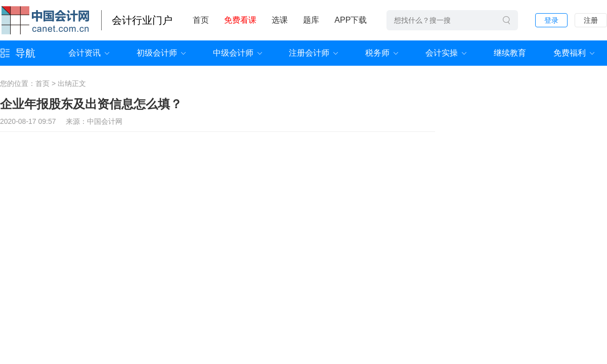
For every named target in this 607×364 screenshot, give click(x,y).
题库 (311, 20)
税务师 (377, 53)
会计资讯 (84, 53)
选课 (280, 20)
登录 (551, 20)
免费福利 (570, 53)
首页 (201, 20)
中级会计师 (233, 53)
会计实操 (442, 53)
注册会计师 (309, 53)
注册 (591, 20)
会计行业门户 (142, 20)
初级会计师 (157, 53)
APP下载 (351, 20)
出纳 (65, 83)
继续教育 (510, 53)
